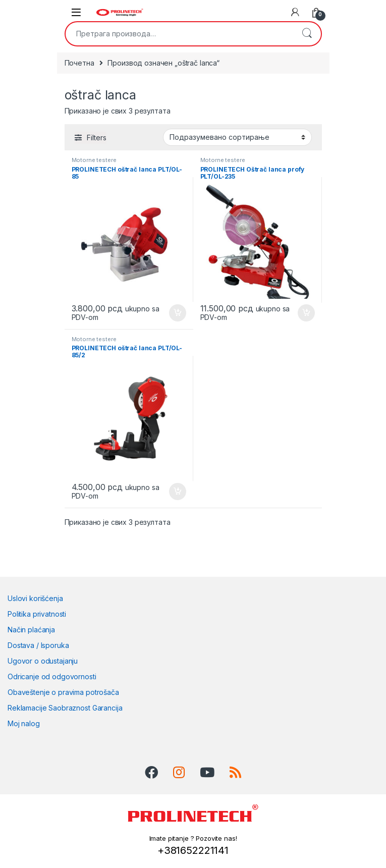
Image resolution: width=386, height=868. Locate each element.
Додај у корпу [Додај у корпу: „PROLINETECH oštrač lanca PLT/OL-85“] (178, 313)
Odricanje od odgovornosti (52, 676)
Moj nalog (24, 723)
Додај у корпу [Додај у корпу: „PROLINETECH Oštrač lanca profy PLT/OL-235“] (306, 313)
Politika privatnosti (37, 614)
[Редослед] (237, 137)
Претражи (307, 34)
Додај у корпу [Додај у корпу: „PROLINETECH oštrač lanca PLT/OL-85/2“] (178, 492)
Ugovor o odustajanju (43, 661)
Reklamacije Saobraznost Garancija (65, 708)
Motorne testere (94, 160)
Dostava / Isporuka (38, 645)
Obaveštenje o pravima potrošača (63, 692)
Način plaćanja (31, 630)
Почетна (79, 63)
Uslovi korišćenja (35, 598)
